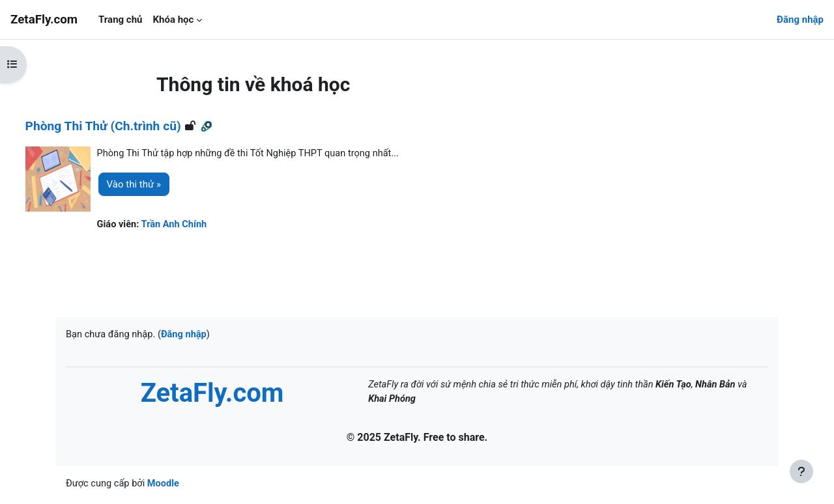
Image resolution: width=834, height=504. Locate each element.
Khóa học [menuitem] (173, 20)
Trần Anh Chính (201, 225)
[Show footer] (801, 471)
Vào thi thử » (158, 185)
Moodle (166, 486)
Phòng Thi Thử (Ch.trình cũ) (127, 126)
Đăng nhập (800, 20)
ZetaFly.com (44, 20)
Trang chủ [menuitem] (120, 20)
